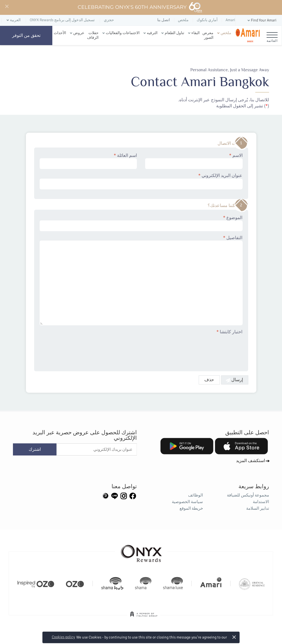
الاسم (194, 161)
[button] (261, 21)
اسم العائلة (88, 161)
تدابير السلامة (258, 508)
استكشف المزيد (250, 461)
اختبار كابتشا (230, 332)
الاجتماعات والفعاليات (123, 33)
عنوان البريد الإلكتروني (141, 181)
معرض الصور (208, 35)
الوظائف (196, 495)
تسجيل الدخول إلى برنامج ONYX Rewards (62, 20)
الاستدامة (261, 502)
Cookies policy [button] (63, 637)
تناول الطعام (174, 33)
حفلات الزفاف (93, 35)
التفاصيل (141, 280)
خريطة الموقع (191, 508)
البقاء (196, 33)
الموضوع (141, 223)
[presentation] (201, 350)
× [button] (234, 637)
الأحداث (60, 33)
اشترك (35, 449)
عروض (79, 33)
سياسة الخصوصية (187, 502)
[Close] (7, 7)
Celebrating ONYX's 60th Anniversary (140, 7)
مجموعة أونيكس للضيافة (248, 495)
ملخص (226, 33)
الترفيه (152, 33)
